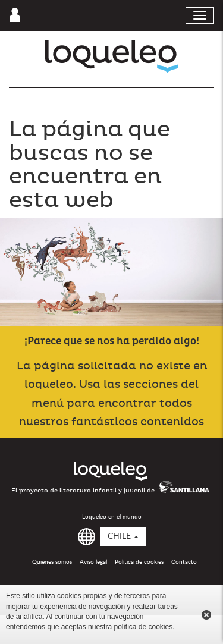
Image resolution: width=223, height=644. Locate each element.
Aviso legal (93, 562)
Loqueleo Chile (111, 56)
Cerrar (206, 615)
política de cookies (143, 627)
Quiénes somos (52, 562)
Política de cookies (139, 562)
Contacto (184, 562)
